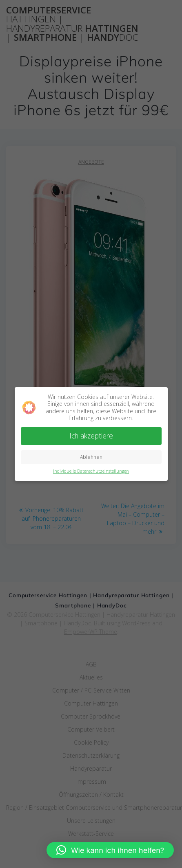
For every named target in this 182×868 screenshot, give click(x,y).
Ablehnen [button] (91, 457)
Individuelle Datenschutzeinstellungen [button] (91, 471)
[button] (110, 850)
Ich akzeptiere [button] (91, 436)
